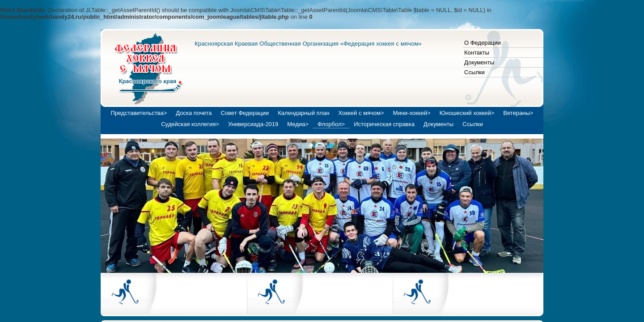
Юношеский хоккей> (467, 113)
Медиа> (298, 124)
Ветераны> (518, 113)
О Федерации (483, 43)
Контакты (477, 53)
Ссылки (475, 72)
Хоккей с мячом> (361, 113)
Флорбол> (331, 124)
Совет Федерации (245, 113)
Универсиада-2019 (253, 124)
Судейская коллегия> (190, 124)
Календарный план (303, 113)
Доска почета (194, 113)
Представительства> (139, 113)
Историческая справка (384, 124)
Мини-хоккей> (412, 113)
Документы (479, 62)
